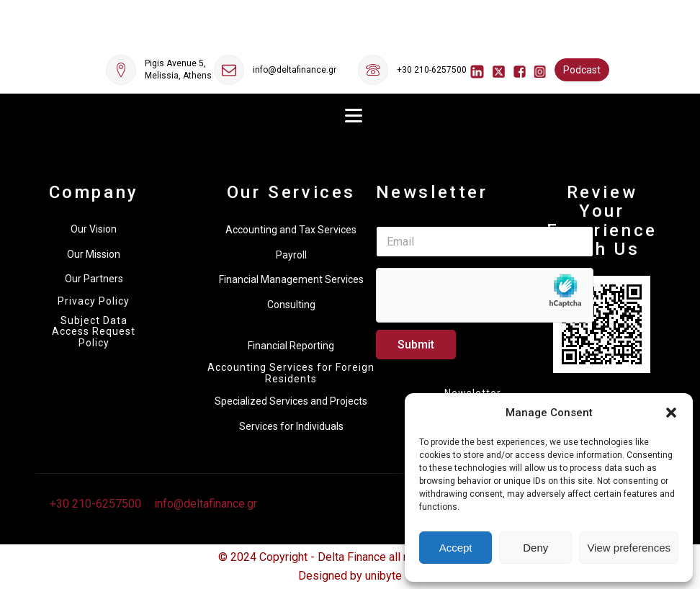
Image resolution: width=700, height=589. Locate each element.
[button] (671, 413)
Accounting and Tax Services (291, 230)
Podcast (582, 70)
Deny (535, 548)
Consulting (291, 305)
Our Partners (94, 279)
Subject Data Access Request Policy (94, 332)
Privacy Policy (94, 301)
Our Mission (94, 254)
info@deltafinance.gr (295, 70)
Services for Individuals (291, 426)
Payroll (291, 255)
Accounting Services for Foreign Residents (291, 373)
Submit (416, 345)
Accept (456, 548)
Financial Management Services (291, 279)
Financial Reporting (291, 346)
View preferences (629, 548)
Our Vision (94, 229)
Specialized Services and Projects (291, 401)
